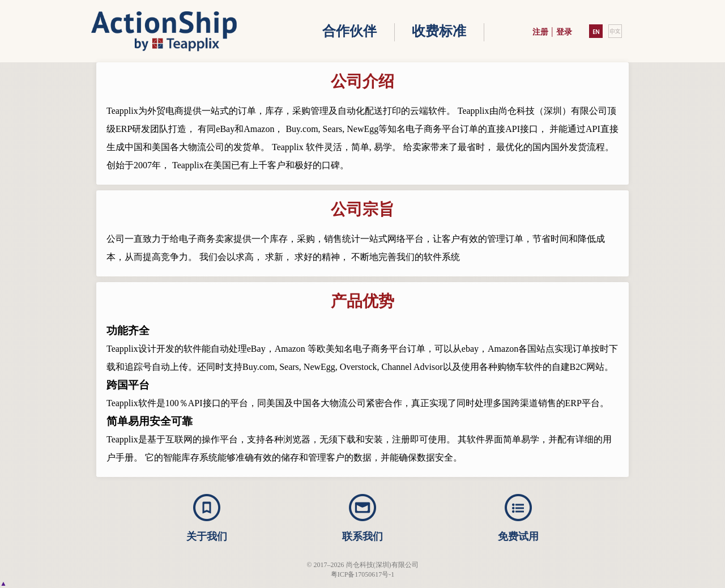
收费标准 (439, 31)
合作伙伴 (349, 31)
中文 (615, 31)
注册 (540, 32)
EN (596, 31)
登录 (564, 32)
